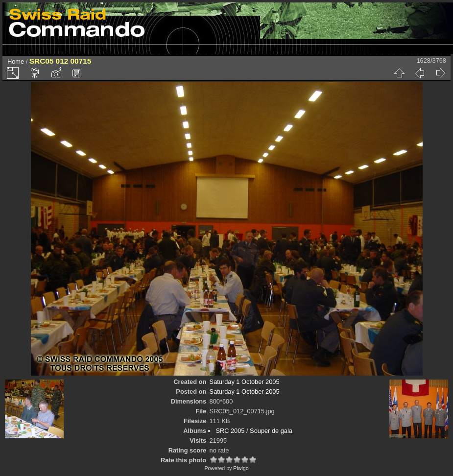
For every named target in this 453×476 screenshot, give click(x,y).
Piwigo (241, 468)
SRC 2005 (230, 431)
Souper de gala (271, 431)
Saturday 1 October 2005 (245, 382)
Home (16, 61)
